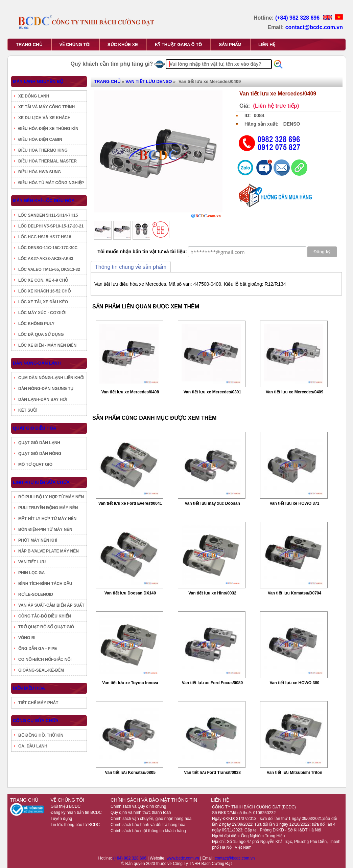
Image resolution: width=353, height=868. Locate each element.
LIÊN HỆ (267, 45)
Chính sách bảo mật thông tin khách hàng (148, 831)
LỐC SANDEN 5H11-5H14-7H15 (48, 215)
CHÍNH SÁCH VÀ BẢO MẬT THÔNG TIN (154, 800)
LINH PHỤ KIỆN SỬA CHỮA (41, 482)
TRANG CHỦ (29, 45)
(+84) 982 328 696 (298, 18)
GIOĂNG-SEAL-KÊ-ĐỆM (41, 670)
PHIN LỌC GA (31, 573)
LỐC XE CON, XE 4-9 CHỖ (43, 280)
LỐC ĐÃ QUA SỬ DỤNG (41, 334)
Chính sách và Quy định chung (138, 806)
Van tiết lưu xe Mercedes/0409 (295, 392)
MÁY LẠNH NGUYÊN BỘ (38, 81)
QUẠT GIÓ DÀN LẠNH (39, 443)
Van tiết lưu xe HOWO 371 (294, 503)
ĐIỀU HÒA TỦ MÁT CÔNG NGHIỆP (51, 183)
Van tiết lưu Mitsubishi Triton (295, 773)
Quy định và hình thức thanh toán (141, 812)
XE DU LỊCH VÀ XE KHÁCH (44, 118)
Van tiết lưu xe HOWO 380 (294, 683)
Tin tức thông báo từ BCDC (75, 825)
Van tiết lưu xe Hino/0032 (212, 593)
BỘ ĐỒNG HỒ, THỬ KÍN (41, 735)
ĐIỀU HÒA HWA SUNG (40, 172)
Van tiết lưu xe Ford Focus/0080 (212, 683)
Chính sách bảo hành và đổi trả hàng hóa (148, 825)
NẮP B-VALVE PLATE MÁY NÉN (49, 551)
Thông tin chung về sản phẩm (131, 267)
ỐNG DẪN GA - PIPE (38, 649)
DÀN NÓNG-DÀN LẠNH (37, 363)
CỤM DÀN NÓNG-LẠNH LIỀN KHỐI (51, 378)
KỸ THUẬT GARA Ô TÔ (178, 45)
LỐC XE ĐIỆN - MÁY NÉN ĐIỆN (47, 345)
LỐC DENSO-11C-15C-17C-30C (48, 248)
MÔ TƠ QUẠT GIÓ (35, 464)
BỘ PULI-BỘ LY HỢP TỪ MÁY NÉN (51, 497)
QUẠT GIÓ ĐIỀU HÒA (34, 428)
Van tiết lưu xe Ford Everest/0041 (130, 503)
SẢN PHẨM (230, 45)
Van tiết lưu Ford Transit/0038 (212, 773)
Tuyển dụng (62, 819)
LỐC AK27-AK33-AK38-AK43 (46, 259)
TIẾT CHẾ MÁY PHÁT (38, 703)
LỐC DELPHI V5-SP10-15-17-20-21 (51, 226)
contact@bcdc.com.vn (314, 27)
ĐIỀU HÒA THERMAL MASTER (48, 161)
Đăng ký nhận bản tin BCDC (76, 812)
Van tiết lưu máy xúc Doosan (212, 503)
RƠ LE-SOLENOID (36, 594)
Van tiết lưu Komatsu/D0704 (295, 593)
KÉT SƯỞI (28, 410)
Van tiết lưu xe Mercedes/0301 (212, 392)
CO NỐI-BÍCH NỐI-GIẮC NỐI (45, 659)
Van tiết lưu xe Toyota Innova (130, 683)
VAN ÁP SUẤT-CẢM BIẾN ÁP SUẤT (51, 605)
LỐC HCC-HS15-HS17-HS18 (45, 237)
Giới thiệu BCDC (66, 806)
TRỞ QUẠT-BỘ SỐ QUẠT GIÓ (46, 627)
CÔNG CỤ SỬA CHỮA (36, 721)
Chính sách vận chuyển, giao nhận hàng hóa (151, 819)
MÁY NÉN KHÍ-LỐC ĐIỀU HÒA (44, 201)
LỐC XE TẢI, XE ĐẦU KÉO (43, 302)
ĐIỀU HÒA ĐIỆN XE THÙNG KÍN (48, 129)
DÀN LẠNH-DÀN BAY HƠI (43, 399)
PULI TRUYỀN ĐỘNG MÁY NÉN (48, 508)
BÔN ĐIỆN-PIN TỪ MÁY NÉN (45, 529)
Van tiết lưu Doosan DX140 (130, 593)
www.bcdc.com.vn (183, 858)
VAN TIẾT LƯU (32, 562)
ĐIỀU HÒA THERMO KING (43, 150)
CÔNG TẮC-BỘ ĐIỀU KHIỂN (45, 616)
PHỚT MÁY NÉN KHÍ (38, 540)
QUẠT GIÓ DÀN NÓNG (40, 454)
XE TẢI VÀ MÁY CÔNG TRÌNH (46, 107)
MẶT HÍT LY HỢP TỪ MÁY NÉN (47, 519)
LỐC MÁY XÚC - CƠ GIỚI (42, 313)
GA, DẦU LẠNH (33, 746)
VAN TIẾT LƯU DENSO (149, 81)
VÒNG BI (27, 638)
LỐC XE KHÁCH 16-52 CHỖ (44, 291)
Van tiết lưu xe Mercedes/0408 (130, 392)
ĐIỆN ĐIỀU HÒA (29, 688)
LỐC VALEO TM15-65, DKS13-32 (49, 269)
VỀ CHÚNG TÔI (75, 45)
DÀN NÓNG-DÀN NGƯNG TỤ (46, 389)
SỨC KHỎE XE (123, 45)
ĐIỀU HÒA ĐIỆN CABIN (40, 139)
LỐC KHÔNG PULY (36, 324)
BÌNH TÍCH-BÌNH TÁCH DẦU (45, 584)
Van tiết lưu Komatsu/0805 (130, 773)
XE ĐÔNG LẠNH (34, 96)
